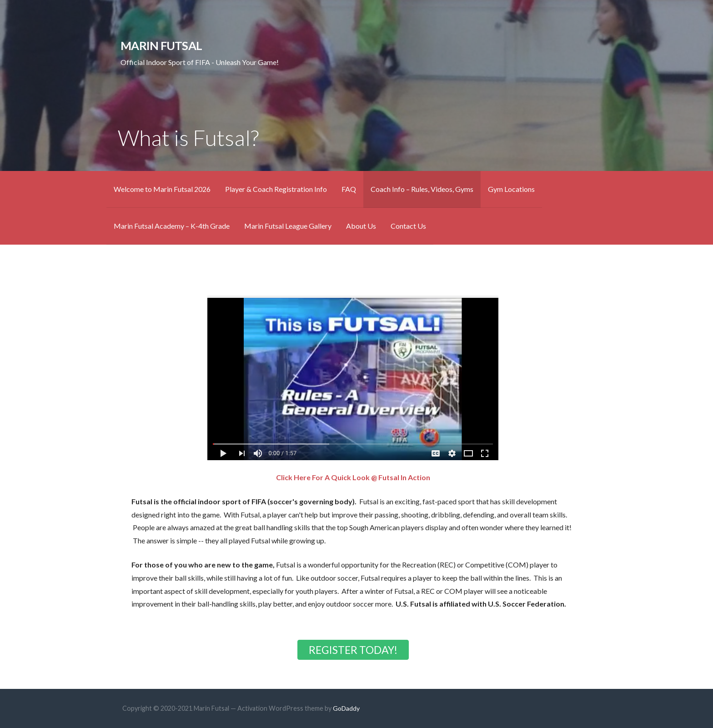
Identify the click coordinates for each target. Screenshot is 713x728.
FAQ (349, 189)
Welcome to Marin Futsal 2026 (162, 189)
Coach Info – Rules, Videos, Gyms (422, 189)
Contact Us (408, 226)
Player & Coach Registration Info (276, 189)
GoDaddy (346, 708)
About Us (361, 226)
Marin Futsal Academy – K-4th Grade (172, 226)
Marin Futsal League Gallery (288, 226)
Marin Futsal (161, 45)
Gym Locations (511, 189)
